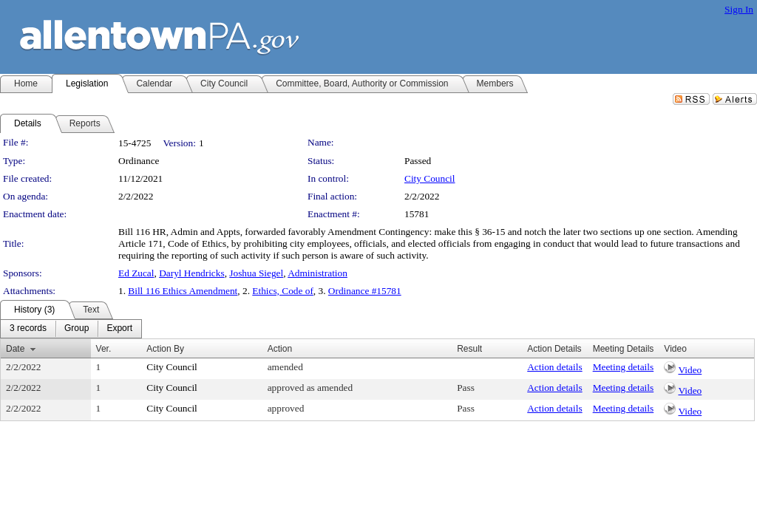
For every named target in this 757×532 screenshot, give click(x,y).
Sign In (739, 9)
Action (280, 349)
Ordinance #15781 (365, 291)
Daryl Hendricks (191, 273)
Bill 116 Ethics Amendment (183, 291)
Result (469, 349)
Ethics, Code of (283, 291)
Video (690, 370)
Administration (318, 273)
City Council (430, 178)
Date (15, 349)
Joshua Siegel (256, 273)
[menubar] (71, 329)
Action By (165, 349)
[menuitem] (28, 329)
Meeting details (624, 367)
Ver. (104, 349)
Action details (554, 367)
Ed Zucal (136, 273)
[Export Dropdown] (119, 329)
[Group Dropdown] (77, 329)
